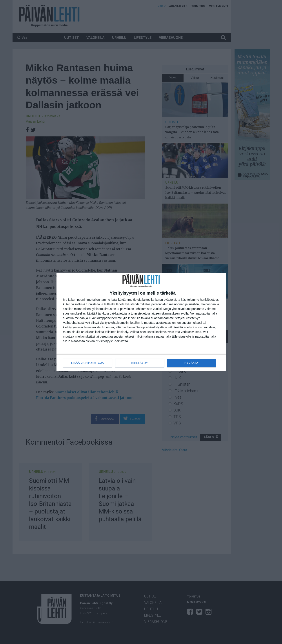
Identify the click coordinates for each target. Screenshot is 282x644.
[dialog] (141, 322)
